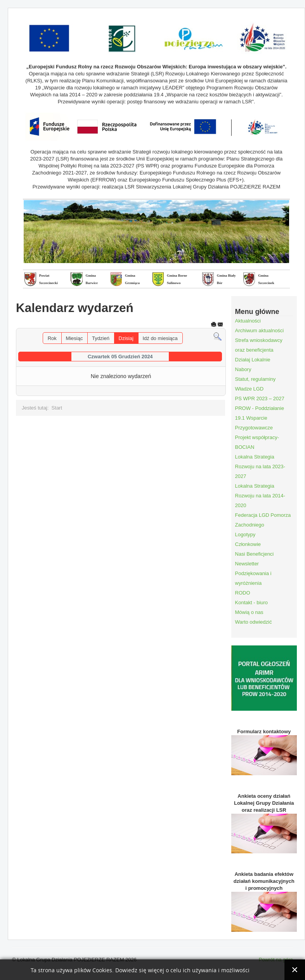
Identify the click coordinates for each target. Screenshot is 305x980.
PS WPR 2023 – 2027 (260, 398)
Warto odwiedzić (254, 622)
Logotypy (245, 534)
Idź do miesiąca (160, 338)
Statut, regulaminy (256, 379)
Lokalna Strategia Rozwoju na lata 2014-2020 (260, 496)
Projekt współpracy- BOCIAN (257, 442)
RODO (243, 593)
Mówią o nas (249, 612)
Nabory (243, 369)
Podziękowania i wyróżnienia (253, 578)
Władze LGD (250, 389)
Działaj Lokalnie (253, 360)
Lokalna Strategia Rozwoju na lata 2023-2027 (260, 466)
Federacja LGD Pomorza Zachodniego (263, 520)
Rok (52, 338)
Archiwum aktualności (260, 330)
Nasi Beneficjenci (255, 554)
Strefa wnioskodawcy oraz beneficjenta (259, 345)
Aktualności (248, 321)
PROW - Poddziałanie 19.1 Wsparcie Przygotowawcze (260, 418)
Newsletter (247, 564)
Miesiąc (74, 338)
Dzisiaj (126, 338)
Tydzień (101, 338)
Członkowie (248, 544)
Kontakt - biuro (252, 602)
